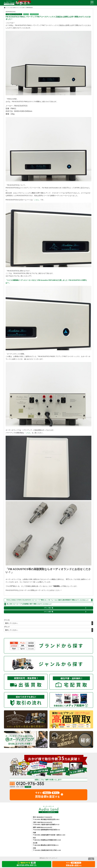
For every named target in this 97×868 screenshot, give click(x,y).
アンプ (26, 14)
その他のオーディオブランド (14, 14)
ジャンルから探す (11, 7)
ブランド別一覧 (48, 608)
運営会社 (42, 858)
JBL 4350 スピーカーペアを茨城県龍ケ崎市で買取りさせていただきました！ (29, 604)
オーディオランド (52, 858)
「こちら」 (36, 200)
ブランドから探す (21, 7)
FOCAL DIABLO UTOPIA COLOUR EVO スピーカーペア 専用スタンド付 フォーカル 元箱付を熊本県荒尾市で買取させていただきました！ (48, 600)
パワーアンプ (34, 14)
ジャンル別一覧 (48, 612)
